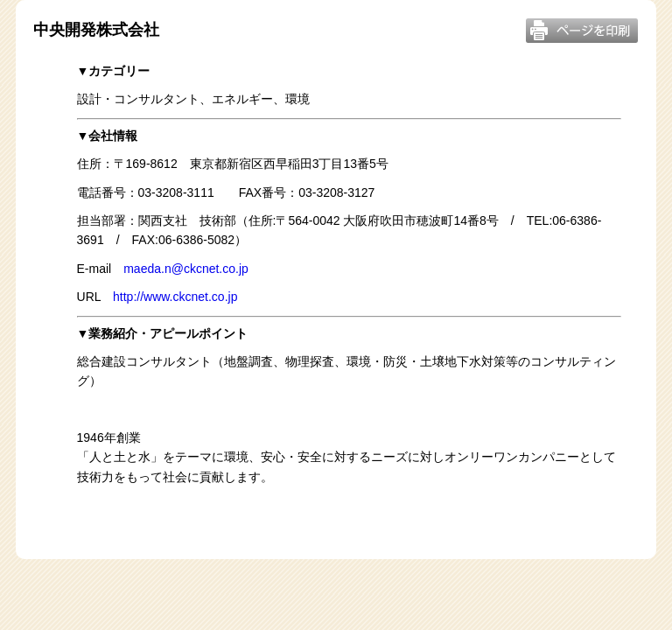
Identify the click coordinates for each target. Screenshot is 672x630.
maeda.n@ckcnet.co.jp (186, 269)
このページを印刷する (582, 31)
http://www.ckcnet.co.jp (175, 297)
